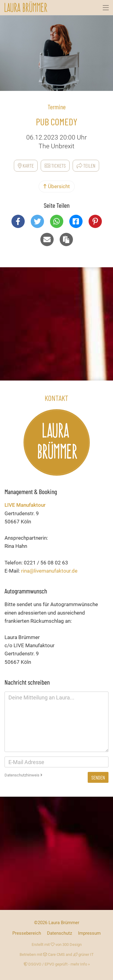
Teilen (86, 165)
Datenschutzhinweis (24, 775)
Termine (57, 107)
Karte (26, 165)
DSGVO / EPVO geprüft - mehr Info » (57, 964)
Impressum (89, 933)
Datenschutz (60, 933)
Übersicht (57, 186)
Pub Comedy (57, 121)
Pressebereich (27, 933)
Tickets (55, 165)
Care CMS (54, 954)
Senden (98, 777)
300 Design (72, 945)
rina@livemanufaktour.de (49, 571)
